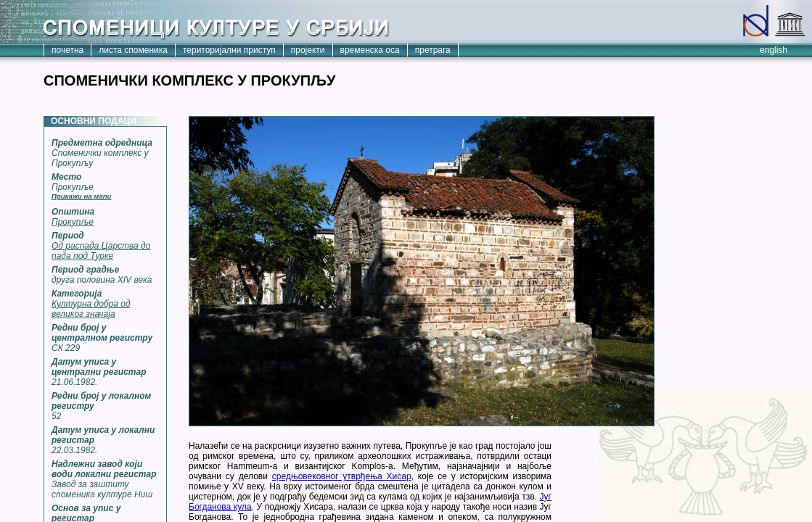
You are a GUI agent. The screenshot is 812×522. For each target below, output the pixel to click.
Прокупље (73, 222)
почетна (67, 50)
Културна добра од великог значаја (91, 309)
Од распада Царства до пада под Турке (101, 251)
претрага (433, 50)
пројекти (308, 50)
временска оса (370, 50)
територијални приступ (229, 50)
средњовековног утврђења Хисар (342, 476)
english (774, 50)
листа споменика (133, 50)
